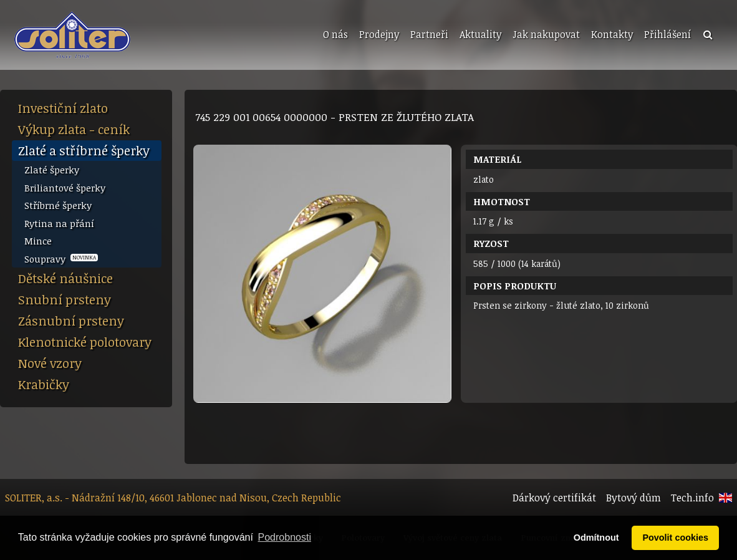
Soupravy (61, 259)
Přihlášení (667, 34)
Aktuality (480, 34)
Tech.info (692, 498)
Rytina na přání (59, 223)
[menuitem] (334, 35)
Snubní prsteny (65, 299)
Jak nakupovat (546, 34)
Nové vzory (50, 363)
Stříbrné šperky (58, 205)
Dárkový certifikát (554, 498)
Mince (38, 241)
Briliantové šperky (65, 188)
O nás (335, 34)
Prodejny (379, 34)
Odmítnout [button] (596, 538)
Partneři (429, 34)
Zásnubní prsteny (71, 321)
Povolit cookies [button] (675, 538)
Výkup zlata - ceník (74, 129)
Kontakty (612, 34)
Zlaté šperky (52, 170)
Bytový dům (633, 498)
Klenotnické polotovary (85, 342)
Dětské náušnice (65, 278)
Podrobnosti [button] (285, 537)
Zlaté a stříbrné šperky (84, 150)
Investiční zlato (63, 108)
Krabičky (44, 384)
